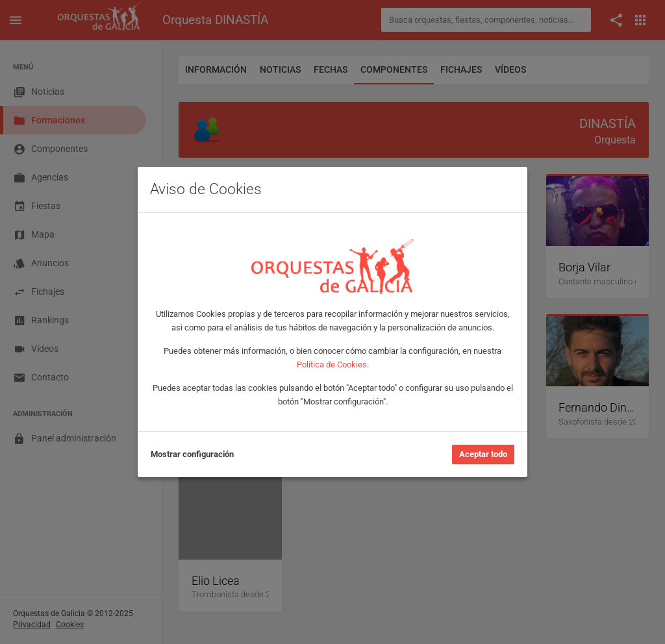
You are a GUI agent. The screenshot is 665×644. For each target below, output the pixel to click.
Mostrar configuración (192, 454)
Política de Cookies (332, 365)
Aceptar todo (483, 454)
